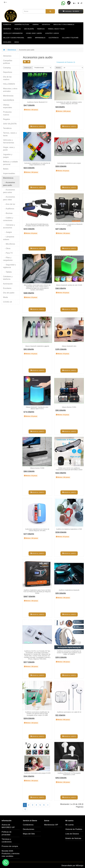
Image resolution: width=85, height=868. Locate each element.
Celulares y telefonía (70, 38)
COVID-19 (7, 302)
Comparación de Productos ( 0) (66, 62)
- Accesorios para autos (9, 191)
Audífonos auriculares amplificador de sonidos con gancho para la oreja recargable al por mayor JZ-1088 (37, 714)
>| (25, 809)
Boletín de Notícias (73, 838)
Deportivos (46, 24)
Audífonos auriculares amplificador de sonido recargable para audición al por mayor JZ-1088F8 (69, 653)
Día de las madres (7, 78)
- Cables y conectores (8, 219)
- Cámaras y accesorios (9, 226)
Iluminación (8, 284)
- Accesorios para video (9, 198)
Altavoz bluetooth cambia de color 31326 (69, 285)
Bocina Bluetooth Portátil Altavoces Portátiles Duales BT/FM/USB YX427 (37, 225)
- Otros (7, 248)
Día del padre (9, 293)
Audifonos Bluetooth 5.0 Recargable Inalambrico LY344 (69, 774)
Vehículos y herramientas (13, 33)
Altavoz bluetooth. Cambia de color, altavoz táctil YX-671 (37, 408)
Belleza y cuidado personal (14, 38)
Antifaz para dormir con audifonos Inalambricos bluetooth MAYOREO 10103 (69, 469)
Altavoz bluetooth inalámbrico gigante (37, 346)
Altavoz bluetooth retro (69, 346)
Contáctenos (28, 825)
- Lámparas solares (9, 238)
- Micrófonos (9, 244)
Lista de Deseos (72, 834)
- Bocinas (8, 213)
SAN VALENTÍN (29, 29)
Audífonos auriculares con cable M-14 (69, 712)
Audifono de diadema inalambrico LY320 (69, 529)
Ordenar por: (28, 68)
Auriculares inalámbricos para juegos (69, 163)
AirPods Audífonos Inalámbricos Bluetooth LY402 (69, 225)
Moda (17, 42)
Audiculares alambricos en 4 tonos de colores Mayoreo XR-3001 (37, 530)
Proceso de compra (10, 846)
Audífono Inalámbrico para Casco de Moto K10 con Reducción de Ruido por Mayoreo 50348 (37, 592)
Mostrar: (58, 68)
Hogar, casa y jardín (34, 33)
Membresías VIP (51, 825)
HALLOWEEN (9, 84)
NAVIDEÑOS (7, 29)
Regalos (18, 29)
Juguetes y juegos (52, 33)
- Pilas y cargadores (8, 259)
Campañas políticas (22, 24)
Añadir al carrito (37, 126)
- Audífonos (9, 209)
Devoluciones (29, 829)
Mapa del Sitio (29, 834)
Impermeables (40, 38)
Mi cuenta (70, 825)
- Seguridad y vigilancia (9, 266)
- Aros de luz (9, 204)
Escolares (7, 42)
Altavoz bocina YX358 (37, 468)
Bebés (30, 38)
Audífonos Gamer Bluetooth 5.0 (37, 102)
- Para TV (8, 253)
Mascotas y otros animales (64, 24)
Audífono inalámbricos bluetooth (69, 590)
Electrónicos (54, 38)
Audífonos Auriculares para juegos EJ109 (37, 773)
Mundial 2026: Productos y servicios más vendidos (11, 854)
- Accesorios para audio (9, 184)
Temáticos (41, 29)
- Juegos (7, 232)
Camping (36, 24)
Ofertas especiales (8, 106)
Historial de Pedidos (74, 829)
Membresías (8, 96)
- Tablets (7, 272)
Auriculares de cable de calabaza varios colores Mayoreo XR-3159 (69, 103)
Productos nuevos (7, 113)
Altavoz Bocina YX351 (69, 407)
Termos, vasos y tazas (56, 29)
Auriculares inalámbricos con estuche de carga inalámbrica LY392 (37, 164)
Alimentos (7, 24)
